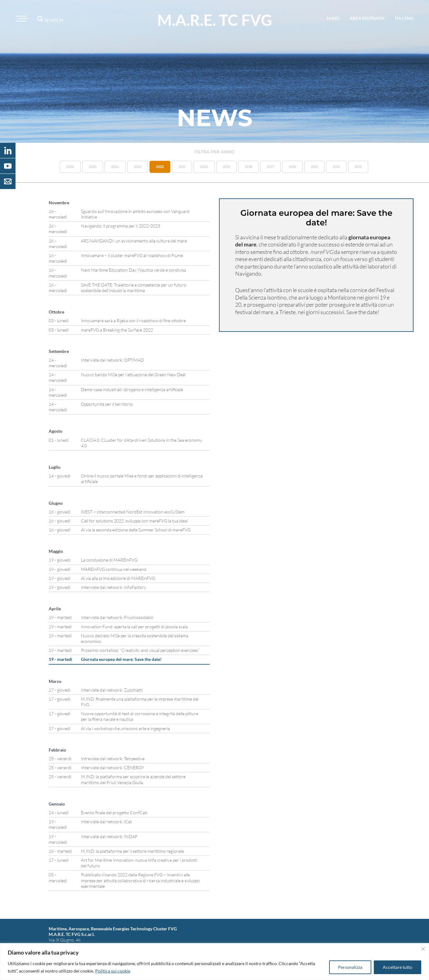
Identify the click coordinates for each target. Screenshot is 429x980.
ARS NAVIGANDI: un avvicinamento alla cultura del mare (134, 241)
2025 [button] (93, 167)
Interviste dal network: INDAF (109, 836)
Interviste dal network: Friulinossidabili (117, 617)
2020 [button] (204, 167)
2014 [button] (336, 167)
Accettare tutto (398, 967)
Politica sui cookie (113, 971)
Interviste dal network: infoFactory (114, 587)
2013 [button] (358, 167)
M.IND (333, 18)
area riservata (367, 18)
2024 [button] (115, 167)
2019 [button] (226, 167)
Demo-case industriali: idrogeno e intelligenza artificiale (132, 389)
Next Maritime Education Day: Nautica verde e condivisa (134, 270)
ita (398, 18)
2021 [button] (182, 167)
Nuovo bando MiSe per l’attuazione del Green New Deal (133, 375)
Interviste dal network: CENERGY (112, 768)
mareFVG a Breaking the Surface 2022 (117, 330)
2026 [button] (70, 167)
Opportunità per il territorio (107, 404)
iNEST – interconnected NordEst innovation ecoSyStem (133, 512)
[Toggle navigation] (21, 19)
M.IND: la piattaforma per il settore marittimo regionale (132, 851)
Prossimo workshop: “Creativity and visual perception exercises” (140, 650)
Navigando (248, 273)
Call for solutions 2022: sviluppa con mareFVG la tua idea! (135, 521)
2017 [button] (270, 167)
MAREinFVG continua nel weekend (114, 569)
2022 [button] (160, 167)
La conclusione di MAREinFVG (109, 560)
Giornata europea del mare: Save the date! (121, 659)
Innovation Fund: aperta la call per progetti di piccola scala (134, 627)
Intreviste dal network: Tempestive (113, 759)
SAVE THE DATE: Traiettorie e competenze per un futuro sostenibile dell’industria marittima (134, 288)
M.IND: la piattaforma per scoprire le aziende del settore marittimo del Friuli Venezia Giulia (133, 779)
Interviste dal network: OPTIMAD (112, 360)
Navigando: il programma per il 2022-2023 (121, 226)
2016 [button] (293, 167)
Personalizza (350, 967)
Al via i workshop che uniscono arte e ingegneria (125, 728)
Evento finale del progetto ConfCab (114, 813)
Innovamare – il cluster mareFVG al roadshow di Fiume (132, 255)
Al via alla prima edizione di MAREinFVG (118, 578)
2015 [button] (314, 167)
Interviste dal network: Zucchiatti (112, 690)
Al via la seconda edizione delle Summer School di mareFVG (136, 530)
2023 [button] (138, 167)
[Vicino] (423, 949)
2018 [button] (248, 167)
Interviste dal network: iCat (106, 822)
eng (409, 18)
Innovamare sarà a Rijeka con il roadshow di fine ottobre (133, 321)
